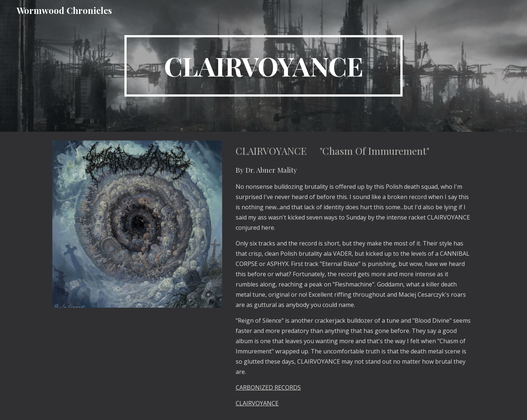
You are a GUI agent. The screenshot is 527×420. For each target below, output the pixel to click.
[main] (263, 66)
